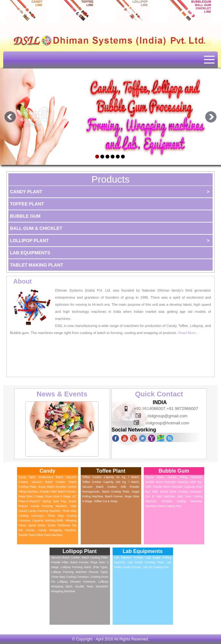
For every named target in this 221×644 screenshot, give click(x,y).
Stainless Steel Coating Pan (163, 506)
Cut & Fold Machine (160, 496)
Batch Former (114, 496)
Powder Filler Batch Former (58, 492)
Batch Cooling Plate (116, 492)
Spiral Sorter (37, 525)
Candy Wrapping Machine (57, 530)
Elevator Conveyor (83, 582)
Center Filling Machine (185, 477)
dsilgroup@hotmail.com (167, 423)
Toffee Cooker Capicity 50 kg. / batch (110, 477)
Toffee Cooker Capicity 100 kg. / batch (110, 482)
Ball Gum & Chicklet (36, 228)
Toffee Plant (27, 204)
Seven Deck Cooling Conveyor (181, 492)
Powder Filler (60, 562)
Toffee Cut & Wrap (106, 501)
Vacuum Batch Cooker (49, 482)
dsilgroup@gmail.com (167, 416)
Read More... (189, 333)
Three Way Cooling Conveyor (70, 577)
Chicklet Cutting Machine (182, 501)
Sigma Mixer (155, 477)
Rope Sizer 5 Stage (58, 496)
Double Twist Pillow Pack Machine (41, 535)
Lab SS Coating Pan (156, 567)
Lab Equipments (30, 253)
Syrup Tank (27, 477)
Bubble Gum (25, 216)
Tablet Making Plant (37, 265)
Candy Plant (111, 192)
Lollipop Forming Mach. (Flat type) (84, 567)
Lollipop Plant (111, 240)
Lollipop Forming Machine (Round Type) (79, 572)
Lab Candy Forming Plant (146, 562)
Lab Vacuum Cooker (129, 558)
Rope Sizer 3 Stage (31, 496)
